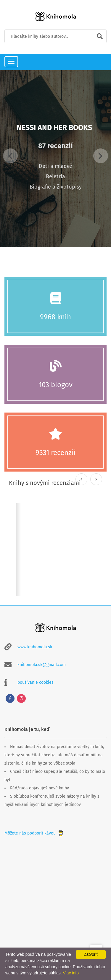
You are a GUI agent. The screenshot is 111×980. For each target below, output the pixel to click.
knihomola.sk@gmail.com (42, 665)
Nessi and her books (54, 128)
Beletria (55, 176)
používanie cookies (36, 682)
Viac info (71, 973)
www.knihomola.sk (35, 647)
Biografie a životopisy (56, 187)
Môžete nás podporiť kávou (34, 833)
